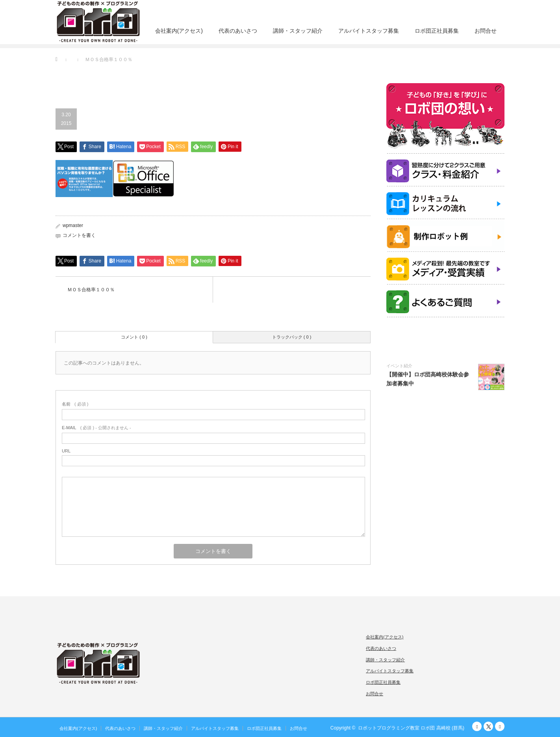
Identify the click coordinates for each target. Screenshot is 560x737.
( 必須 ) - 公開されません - (96, 428)
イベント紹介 (399, 366)
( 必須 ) (75, 404)
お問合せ (486, 31)
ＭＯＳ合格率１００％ (91, 290)
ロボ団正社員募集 (437, 31)
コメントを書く (79, 235)
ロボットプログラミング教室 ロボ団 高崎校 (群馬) (411, 728)
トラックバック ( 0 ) (292, 337)
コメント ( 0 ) (134, 337)
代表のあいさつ (238, 31)
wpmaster (73, 225)
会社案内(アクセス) (179, 31)
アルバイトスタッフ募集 (369, 31)
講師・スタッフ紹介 (298, 31)
